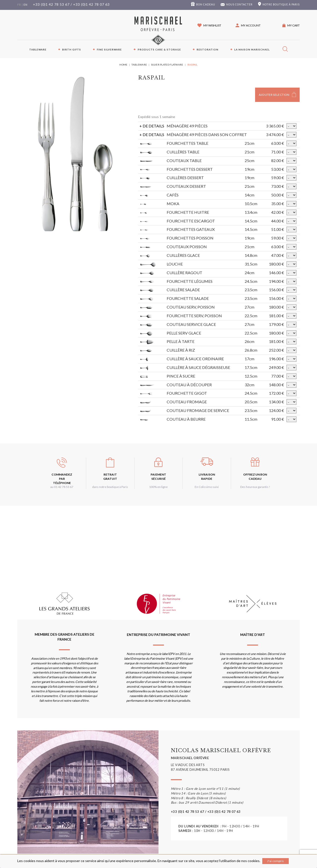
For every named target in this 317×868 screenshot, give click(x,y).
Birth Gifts (72, 49)
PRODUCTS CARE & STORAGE (159, 49)
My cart (293, 25)
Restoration (208, 49)
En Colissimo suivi (207, 487)
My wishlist (212, 25)
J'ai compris (276, 861)
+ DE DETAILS (152, 126)
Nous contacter (239, 4)
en (26, 5)
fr (19, 5)
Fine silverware (109, 49)
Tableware (38, 49)
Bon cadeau (206, 4)
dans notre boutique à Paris (110, 487)
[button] (248, 25)
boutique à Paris (281, 4)
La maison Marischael (252, 49)
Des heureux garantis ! (255, 487)
